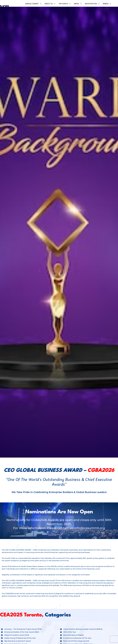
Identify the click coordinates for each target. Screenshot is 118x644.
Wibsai (107, 4)
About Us (50, 4)
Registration (92, 4)
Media (78, 4)
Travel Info (106, 9)
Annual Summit (33, 4)
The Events (65, 4)
